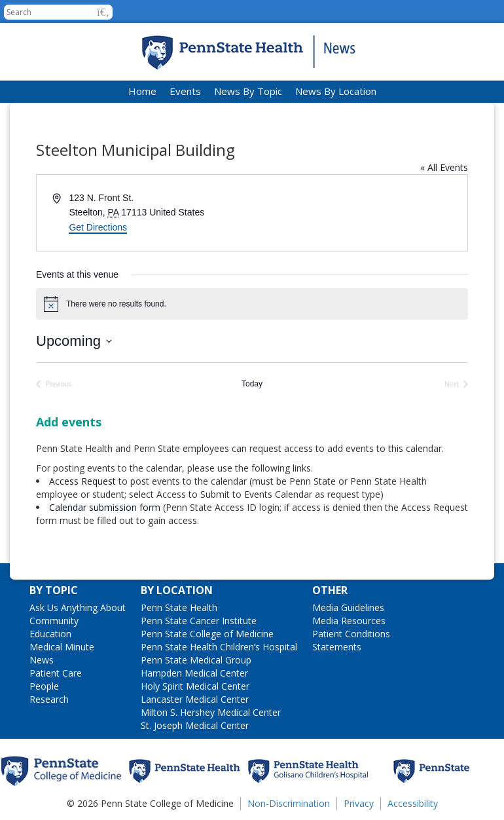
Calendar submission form (105, 507)
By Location (177, 590)
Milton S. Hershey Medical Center (211, 712)
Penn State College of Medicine (207, 634)
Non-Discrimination (289, 803)
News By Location (336, 91)
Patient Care (56, 673)
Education (50, 634)
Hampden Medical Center (194, 673)
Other (330, 590)
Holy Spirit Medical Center (195, 686)
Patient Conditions (351, 634)
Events (185, 91)
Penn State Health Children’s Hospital (219, 647)
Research (49, 699)
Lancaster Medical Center (195, 699)
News (42, 660)
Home (142, 91)
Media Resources (349, 621)
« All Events (444, 167)
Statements (337, 647)
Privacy (359, 803)
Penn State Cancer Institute (199, 621)
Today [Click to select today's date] (252, 384)
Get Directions (98, 227)
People (44, 686)
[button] (103, 12)
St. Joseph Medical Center (195, 725)
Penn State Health (179, 607)
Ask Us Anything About (78, 607)
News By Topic (248, 91)
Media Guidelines (348, 607)
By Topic (54, 590)
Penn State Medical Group (196, 660)
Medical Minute (62, 647)
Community (54, 621)
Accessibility (413, 803)
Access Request (84, 481)
